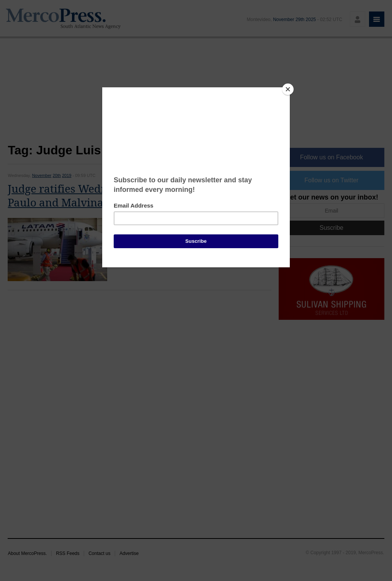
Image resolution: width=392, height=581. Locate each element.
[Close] (288, 89)
